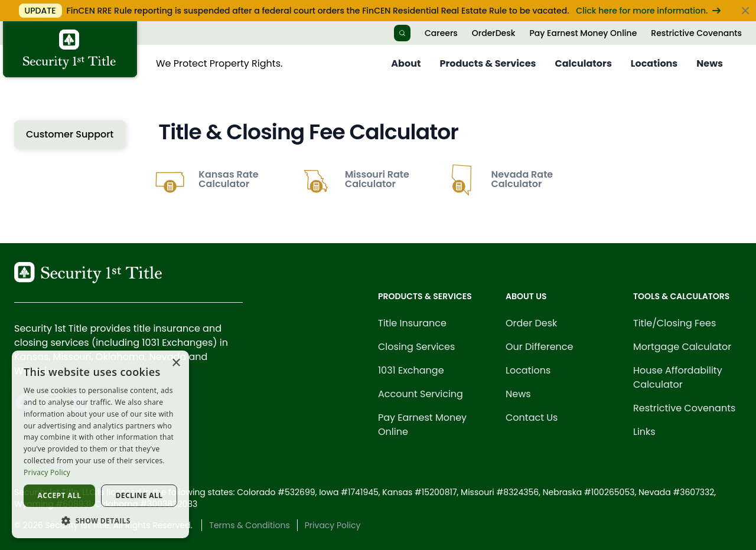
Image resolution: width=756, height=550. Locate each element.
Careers (441, 33)
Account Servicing (421, 394)
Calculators (584, 63)
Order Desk (531, 323)
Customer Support (70, 134)
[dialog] (100, 444)
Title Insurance (412, 323)
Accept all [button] (60, 495)
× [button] (176, 363)
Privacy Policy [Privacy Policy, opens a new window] (47, 472)
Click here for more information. (648, 11)
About (406, 63)
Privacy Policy (333, 525)
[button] (100, 520)
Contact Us (532, 418)
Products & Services (488, 63)
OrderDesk (494, 33)
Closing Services (416, 347)
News (710, 63)
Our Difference (540, 347)
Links (644, 432)
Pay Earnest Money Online (583, 33)
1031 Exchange (411, 370)
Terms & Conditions (249, 525)
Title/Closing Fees (674, 323)
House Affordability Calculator (678, 377)
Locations (654, 63)
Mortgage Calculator (682, 347)
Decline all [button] (139, 495)
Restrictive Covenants (696, 33)
